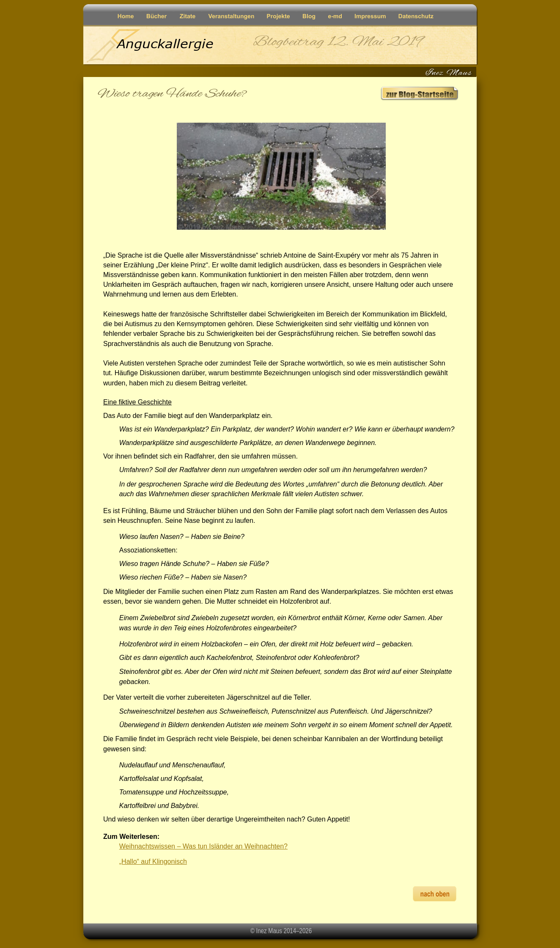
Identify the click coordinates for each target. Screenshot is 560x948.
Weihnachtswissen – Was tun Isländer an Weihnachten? (203, 846)
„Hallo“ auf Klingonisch (153, 861)
